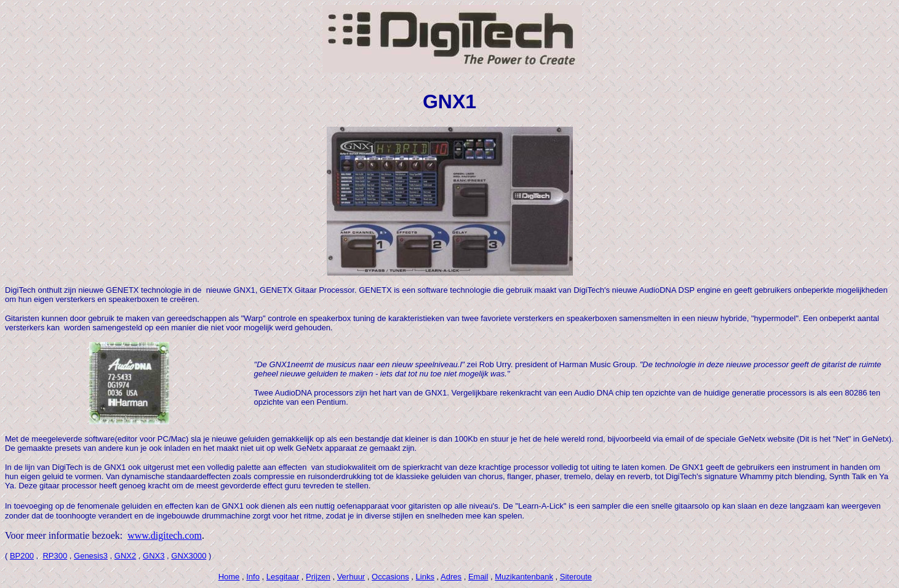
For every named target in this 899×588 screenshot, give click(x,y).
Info (253, 577)
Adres (451, 577)
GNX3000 (189, 556)
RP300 (55, 556)
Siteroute (576, 577)
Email (478, 577)
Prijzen (318, 577)
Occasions (390, 577)
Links (425, 577)
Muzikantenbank (524, 577)
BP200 (22, 556)
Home (229, 577)
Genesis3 (91, 556)
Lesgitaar (283, 577)
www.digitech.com (165, 535)
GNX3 (154, 556)
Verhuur (351, 577)
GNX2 (125, 556)
